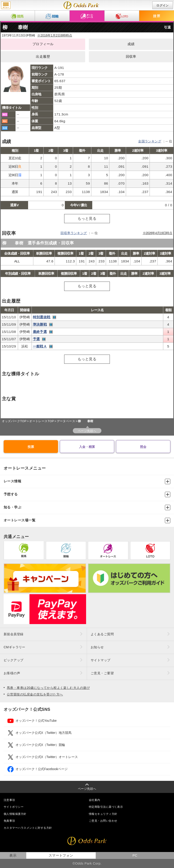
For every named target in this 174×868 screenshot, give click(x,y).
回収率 (131, 57)
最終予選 (40, 332)
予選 (36, 339)
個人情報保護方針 (15, 814)
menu (6, 5)
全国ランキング (150, 141)
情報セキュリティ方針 (103, 814)
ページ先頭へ (87, 431)
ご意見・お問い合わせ (103, 821)
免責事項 (9, 821)
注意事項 (9, 800)
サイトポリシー (14, 807)
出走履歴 (43, 57)
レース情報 (87, 481)
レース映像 (54, 317)
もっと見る (87, 218)
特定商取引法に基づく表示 (106, 807)
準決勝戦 (40, 324)
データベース (66, 421)
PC (135, 855)
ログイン (163, 5)
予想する (87, 494)
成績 (131, 44)
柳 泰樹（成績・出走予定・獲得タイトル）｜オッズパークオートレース (81, 5)
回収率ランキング (74, 233)
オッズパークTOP (14, 421)
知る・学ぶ (87, 507)
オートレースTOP (42, 421)
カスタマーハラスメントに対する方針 (28, 828)
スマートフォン (61, 855)
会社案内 (95, 800)
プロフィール (43, 44)
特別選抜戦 (42, 317)
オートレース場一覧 (87, 520)
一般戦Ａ (40, 346)
